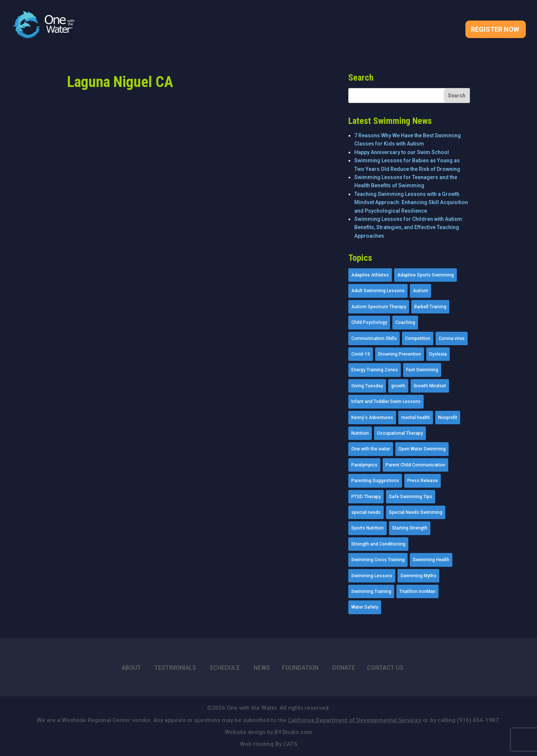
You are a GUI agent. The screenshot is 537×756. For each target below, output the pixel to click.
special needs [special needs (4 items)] (366, 512)
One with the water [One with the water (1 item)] (371, 449)
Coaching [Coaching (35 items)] (405, 322)
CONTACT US (385, 668)
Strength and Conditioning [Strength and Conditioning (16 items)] (378, 544)
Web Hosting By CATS (269, 744)
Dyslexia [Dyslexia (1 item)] (438, 354)
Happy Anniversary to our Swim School (402, 152)
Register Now (495, 30)
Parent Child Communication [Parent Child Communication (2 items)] (415, 465)
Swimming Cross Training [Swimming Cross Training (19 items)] (378, 560)
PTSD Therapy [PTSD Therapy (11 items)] (366, 497)
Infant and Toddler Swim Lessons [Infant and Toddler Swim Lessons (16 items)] (386, 402)
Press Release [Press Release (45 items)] (423, 481)
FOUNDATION (300, 668)
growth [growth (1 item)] (398, 386)
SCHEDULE (225, 668)
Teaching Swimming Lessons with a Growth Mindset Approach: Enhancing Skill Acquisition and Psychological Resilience (411, 202)
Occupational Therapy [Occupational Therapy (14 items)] (400, 433)
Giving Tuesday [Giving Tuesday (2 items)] (367, 386)
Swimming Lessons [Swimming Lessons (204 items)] (372, 576)
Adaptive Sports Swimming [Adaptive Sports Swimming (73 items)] (425, 275)
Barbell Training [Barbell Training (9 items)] (430, 307)
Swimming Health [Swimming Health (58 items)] (431, 560)
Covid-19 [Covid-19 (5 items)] (361, 354)
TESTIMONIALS (175, 668)
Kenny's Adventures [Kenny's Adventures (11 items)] (372, 418)
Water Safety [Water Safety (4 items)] (365, 607)
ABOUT (131, 668)
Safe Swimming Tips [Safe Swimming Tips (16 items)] (411, 497)
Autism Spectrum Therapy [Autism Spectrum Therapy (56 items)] (379, 307)
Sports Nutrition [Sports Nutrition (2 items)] (368, 528)
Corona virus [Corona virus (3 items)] (452, 338)
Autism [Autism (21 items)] (420, 291)
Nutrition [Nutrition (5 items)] (360, 433)
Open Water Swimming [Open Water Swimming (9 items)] (422, 449)
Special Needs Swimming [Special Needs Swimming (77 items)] (416, 512)
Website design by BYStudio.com (268, 732)
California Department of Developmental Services (355, 720)
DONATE (344, 668)
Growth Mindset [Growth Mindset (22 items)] (430, 386)
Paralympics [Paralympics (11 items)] (364, 465)
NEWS (262, 668)
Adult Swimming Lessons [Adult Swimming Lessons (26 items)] (378, 291)
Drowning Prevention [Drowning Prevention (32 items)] (400, 354)
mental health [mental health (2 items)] (416, 418)
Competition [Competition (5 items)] (418, 338)
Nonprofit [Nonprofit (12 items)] (448, 418)
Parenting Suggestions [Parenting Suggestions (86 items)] (375, 481)
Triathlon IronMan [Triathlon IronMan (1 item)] (417, 591)
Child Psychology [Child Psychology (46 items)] (369, 322)
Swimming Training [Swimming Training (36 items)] (371, 591)
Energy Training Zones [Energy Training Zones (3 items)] (375, 370)
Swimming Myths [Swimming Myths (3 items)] (418, 576)
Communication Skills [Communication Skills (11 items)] (374, 338)
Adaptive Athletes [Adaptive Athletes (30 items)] (370, 275)
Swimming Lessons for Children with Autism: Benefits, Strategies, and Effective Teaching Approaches (409, 227)
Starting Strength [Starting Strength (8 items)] (410, 528)
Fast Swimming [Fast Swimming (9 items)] (422, 370)
